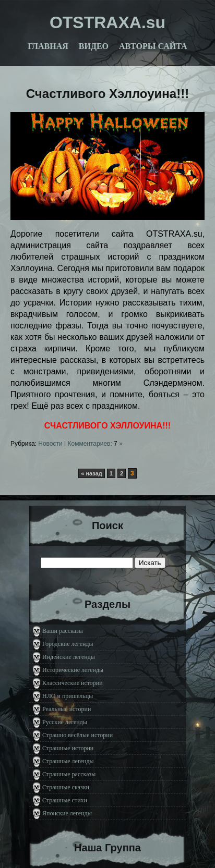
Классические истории (73, 683)
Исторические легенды (73, 670)
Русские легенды (65, 722)
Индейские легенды (69, 657)
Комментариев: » (95, 444)
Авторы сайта (153, 46)
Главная (48, 46)
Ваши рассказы (63, 631)
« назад (92, 473)
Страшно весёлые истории (77, 735)
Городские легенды (68, 644)
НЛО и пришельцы (68, 696)
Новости (50, 444)
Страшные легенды (68, 761)
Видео (94, 46)
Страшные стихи (65, 800)
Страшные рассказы (69, 774)
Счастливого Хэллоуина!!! (107, 94)
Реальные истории (67, 709)
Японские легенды (67, 813)
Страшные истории (68, 748)
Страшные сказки (66, 787)
